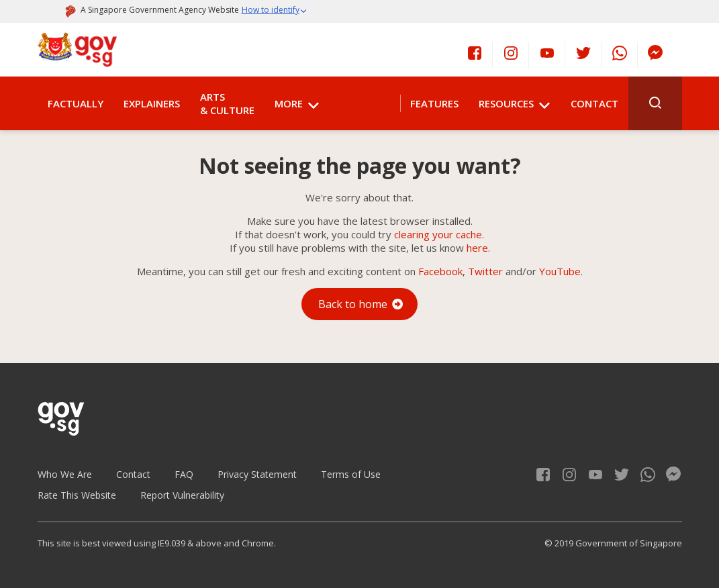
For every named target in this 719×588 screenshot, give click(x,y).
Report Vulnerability (182, 495)
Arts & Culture (227, 103)
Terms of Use (351, 474)
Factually (76, 103)
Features (434, 103)
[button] (275, 11)
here (477, 248)
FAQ (184, 474)
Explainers (152, 103)
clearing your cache (438, 234)
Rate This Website (77, 495)
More (289, 103)
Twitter (485, 271)
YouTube (560, 271)
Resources (506, 103)
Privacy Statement (257, 474)
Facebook (440, 271)
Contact (594, 103)
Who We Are (65, 474)
